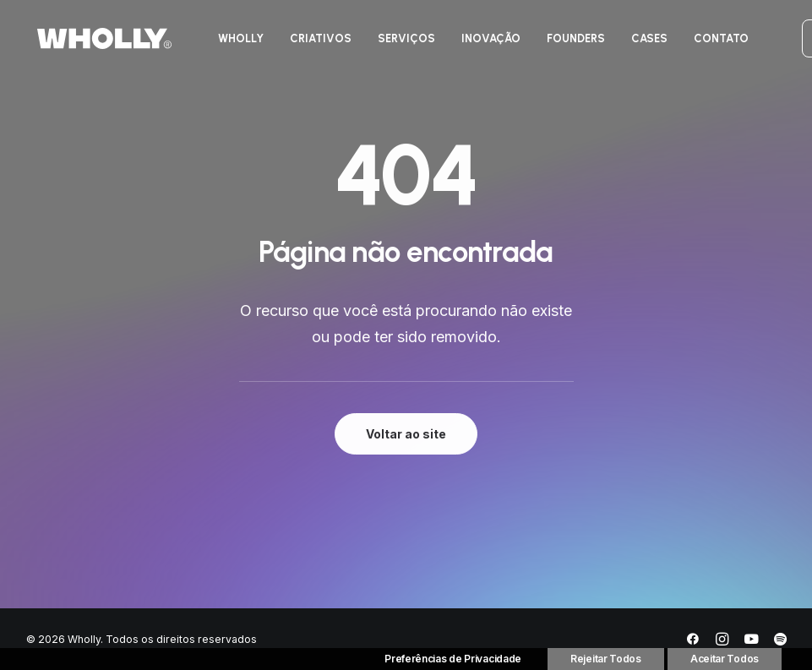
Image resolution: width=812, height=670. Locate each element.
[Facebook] (693, 642)
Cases (649, 41)
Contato (721, 41)
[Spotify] (780, 642)
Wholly (241, 41)
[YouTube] (751, 642)
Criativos (321, 41)
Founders (576, 41)
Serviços (406, 41)
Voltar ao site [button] (406, 434)
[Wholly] (93, 41)
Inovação (491, 41)
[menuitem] (241, 41)
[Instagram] (722, 642)
